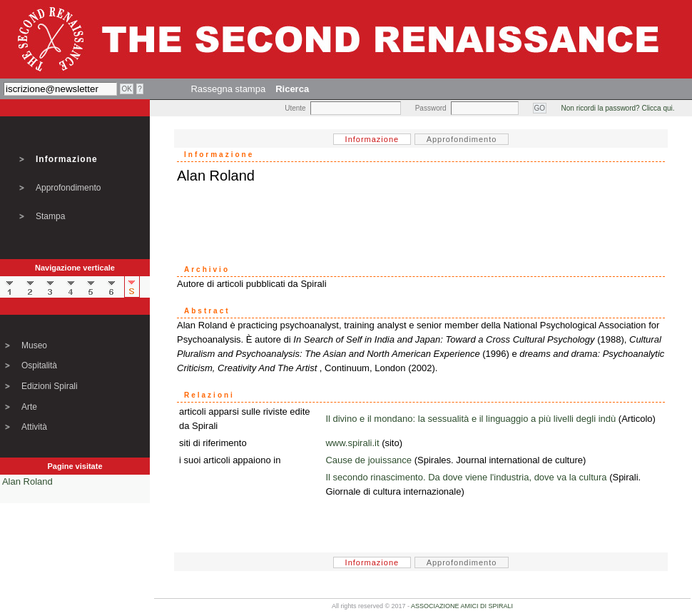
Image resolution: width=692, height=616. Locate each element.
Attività (34, 427)
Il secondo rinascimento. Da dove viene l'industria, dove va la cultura (466, 477)
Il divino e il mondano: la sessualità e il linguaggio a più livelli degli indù (470, 419)
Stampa (50, 216)
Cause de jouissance (368, 460)
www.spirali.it (352, 443)
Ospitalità (39, 365)
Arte (29, 407)
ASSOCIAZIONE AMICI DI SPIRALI (462, 606)
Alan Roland (27, 481)
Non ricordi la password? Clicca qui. (618, 108)
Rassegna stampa (228, 89)
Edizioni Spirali (50, 386)
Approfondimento (68, 188)
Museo (34, 345)
